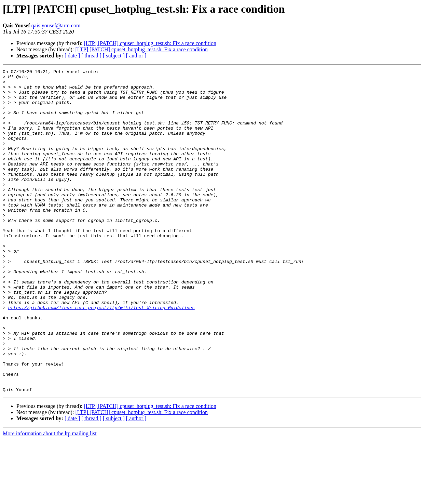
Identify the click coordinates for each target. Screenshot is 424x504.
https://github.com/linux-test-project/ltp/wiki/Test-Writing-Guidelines (101, 356)
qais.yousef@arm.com (56, 25)
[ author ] (136, 56)
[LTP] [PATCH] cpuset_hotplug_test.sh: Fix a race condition (150, 43)
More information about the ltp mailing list (50, 498)
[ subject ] (114, 56)
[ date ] (72, 56)
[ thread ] (91, 56)
